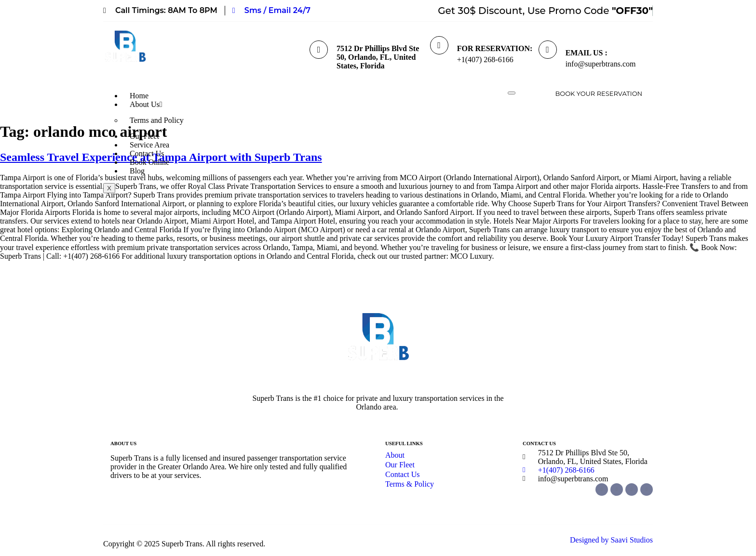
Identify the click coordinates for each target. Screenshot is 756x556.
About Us (146, 104)
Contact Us (147, 153)
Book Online (149, 162)
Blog (137, 171)
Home (139, 96)
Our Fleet (144, 136)
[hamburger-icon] (512, 93)
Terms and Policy (157, 120)
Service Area (149, 145)
